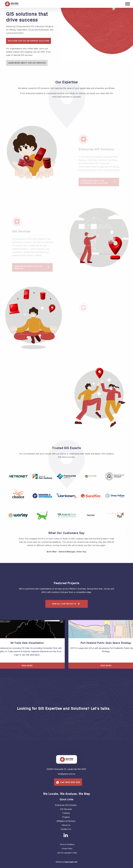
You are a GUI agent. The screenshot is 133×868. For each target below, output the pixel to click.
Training (66, 813)
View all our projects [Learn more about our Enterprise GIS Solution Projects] (66, 604)
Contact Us (66, 829)
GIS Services (66, 809)
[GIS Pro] (55, 4)
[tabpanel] (33, 153)
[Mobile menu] (128, 4)
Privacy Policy (67, 849)
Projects (66, 817)
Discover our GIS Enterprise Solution (28, 41)
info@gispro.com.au (66, 774)
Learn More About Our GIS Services (27, 63)
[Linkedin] (66, 835)
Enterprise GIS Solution (66, 805)
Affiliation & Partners (66, 821)
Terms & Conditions (67, 844)
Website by (66, 862)
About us (66, 825)
